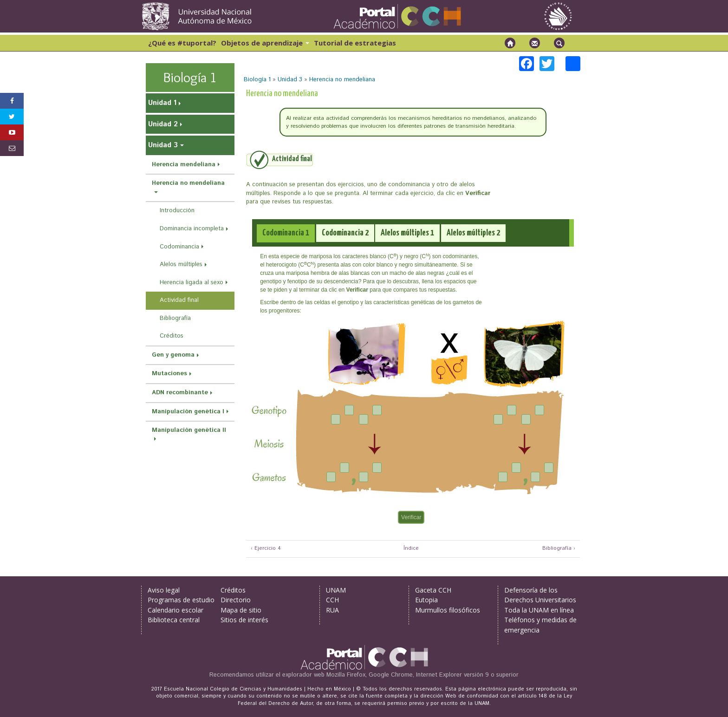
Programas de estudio (181, 600)
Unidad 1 (162, 103)
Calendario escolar (175, 610)
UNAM (336, 590)
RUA (332, 610)
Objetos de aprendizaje (265, 43)
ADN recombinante (180, 393)
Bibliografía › (559, 549)
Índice (410, 549)
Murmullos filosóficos (448, 610)
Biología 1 (257, 80)
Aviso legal (164, 590)
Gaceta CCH (433, 590)
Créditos (172, 336)
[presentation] (286, 233)
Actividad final (179, 300)
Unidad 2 (163, 124)
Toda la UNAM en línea (539, 610)
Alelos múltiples (181, 264)
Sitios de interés (244, 620)
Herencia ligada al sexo (192, 283)
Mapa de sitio (241, 610)
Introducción (177, 211)
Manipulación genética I (188, 412)
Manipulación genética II (189, 430)
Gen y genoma (173, 355)
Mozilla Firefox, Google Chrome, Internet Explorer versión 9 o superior (422, 675)
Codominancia (179, 247)
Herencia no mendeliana (342, 80)
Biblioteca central (174, 620)
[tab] (286, 233)
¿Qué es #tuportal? (182, 43)
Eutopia (426, 600)
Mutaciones (169, 374)
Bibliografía (175, 318)
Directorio (236, 600)
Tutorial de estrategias (355, 43)
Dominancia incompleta (192, 229)
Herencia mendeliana (184, 165)
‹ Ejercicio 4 (266, 549)
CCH (332, 600)
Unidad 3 (290, 80)
